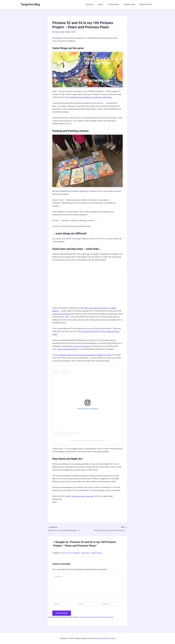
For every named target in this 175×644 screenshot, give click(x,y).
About (104, 4)
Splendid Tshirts (146, 4)
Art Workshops (116, 4)
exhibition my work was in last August (91, 97)
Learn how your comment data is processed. (97, 617)
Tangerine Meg (30, 4)
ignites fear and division (62, 314)
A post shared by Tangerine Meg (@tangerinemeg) (87, 441)
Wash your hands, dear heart (83, 496)
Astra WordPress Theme (106, 638)
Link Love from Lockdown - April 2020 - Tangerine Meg (82, 553)
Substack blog (131, 4)
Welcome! (94, 4)
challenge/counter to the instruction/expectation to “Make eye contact (86, 355)
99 (80, 331)
